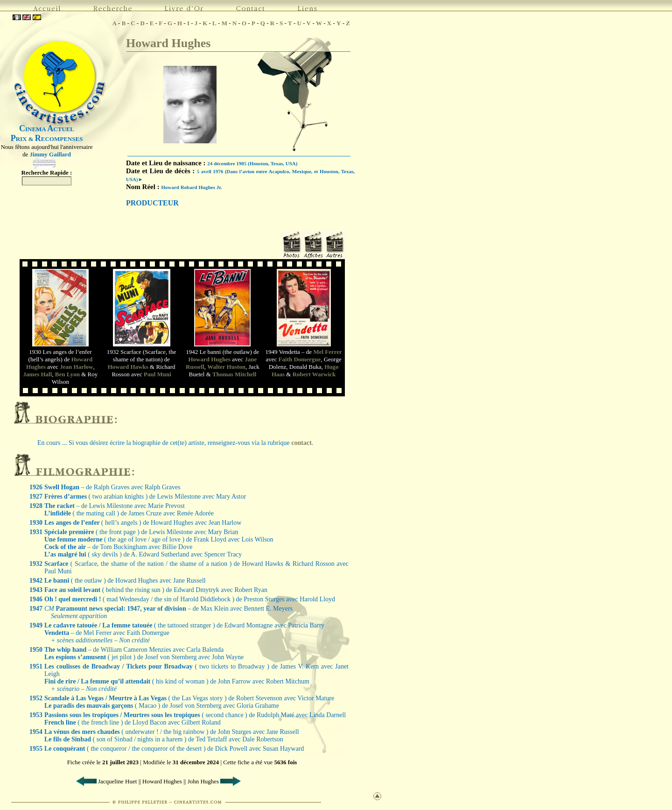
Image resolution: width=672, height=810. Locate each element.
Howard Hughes (168, 43)
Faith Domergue (300, 359)
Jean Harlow (76, 367)
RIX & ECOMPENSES (47, 139)
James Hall (38, 374)
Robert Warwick (314, 374)
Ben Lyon (67, 374)
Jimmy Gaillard (50, 154)
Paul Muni (157, 374)
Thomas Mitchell (234, 374)
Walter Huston (226, 367)
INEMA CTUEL (47, 129)
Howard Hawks (128, 367)
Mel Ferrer (327, 352)
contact (301, 443)
